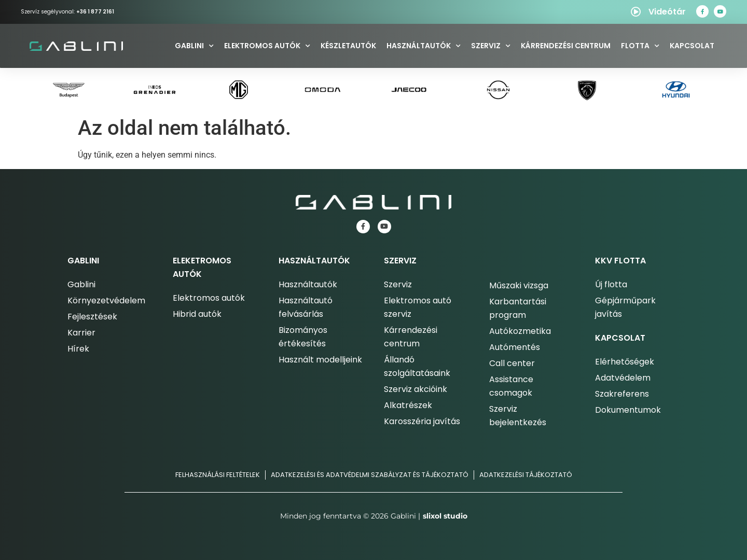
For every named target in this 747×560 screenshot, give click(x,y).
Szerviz (491, 46)
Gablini (194, 46)
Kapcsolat (692, 46)
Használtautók (424, 46)
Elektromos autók (267, 46)
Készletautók (348, 46)
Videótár (667, 12)
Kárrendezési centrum (566, 46)
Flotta (640, 46)
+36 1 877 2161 (95, 12)
